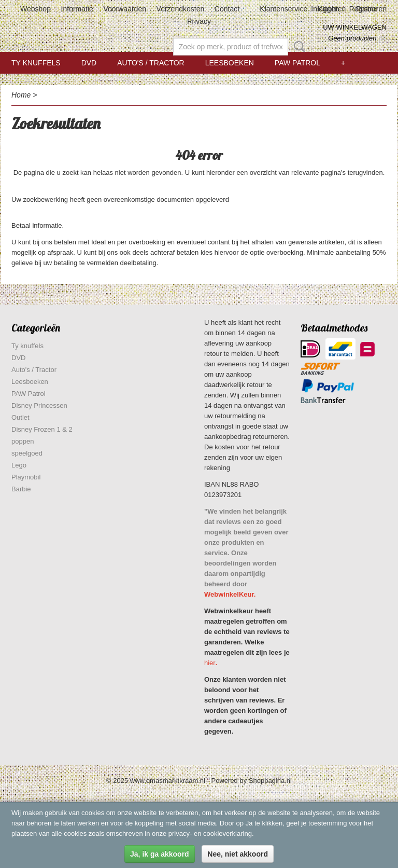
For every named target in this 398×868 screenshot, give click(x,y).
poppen (23, 441)
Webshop (35, 9)
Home (21, 95)
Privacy (199, 21)
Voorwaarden (125, 9)
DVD (89, 63)
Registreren (368, 9)
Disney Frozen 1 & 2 (42, 429)
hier (210, 663)
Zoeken (297, 47)
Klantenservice (283, 9)
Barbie (21, 489)
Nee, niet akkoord (238, 854)
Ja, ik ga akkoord (160, 854)
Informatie (77, 9)
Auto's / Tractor (151, 63)
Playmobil (26, 477)
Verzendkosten (181, 9)
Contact (227, 9)
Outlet (20, 417)
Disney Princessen (39, 405)
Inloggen (325, 9)
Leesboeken (230, 63)
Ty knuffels (36, 63)
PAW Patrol (297, 63)
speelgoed (27, 453)
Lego (19, 465)
